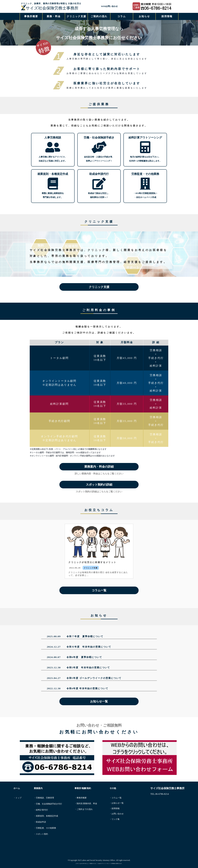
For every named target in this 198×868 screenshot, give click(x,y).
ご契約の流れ (99, 16)
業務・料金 (54, 16)
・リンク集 (115, 819)
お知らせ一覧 (99, 701)
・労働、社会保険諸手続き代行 (48, 804)
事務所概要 (31, 16)
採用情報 (167, 16)
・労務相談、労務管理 (44, 798)
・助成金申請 (40, 822)
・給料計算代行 (41, 810)
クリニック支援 (76, 16)
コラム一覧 (99, 590)
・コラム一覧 (116, 798)
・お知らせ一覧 (117, 803)
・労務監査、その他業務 (45, 828)
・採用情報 (115, 809)
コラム (122, 16)
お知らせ (144, 16)
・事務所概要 (81, 798)
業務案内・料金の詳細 (99, 467)
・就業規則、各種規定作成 (46, 816)
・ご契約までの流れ (84, 809)
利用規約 (113, 863)
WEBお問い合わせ (109, 6)
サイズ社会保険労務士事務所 (50, 8)
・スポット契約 (41, 834)
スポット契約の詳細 (99, 485)
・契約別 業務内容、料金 (86, 804)
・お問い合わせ (117, 814)
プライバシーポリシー (106, 863)
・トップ (17, 798)
